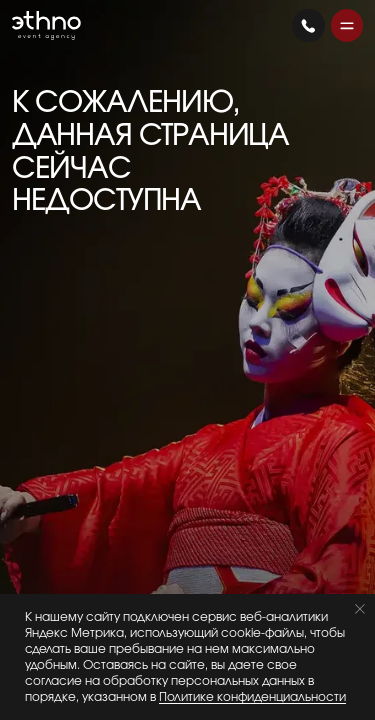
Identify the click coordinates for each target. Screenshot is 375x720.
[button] (347, 25)
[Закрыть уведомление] (360, 609)
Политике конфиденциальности (252, 697)
